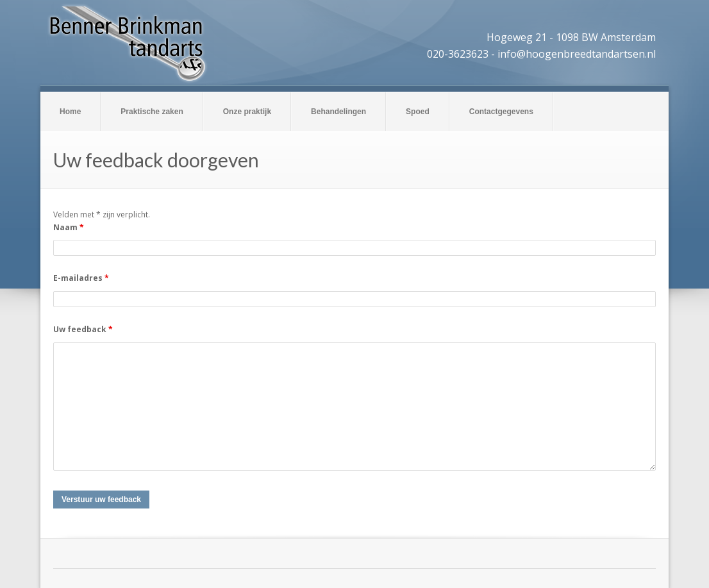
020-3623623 (458, 54)
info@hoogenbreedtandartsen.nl (577, 54)
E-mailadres (81, 278)
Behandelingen (338, 112)
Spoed (418, 112)
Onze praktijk (247, 112)
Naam (69, 227)
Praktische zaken (152, 112)
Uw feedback (83, 329)
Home (70, 112)
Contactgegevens (501, 112)
